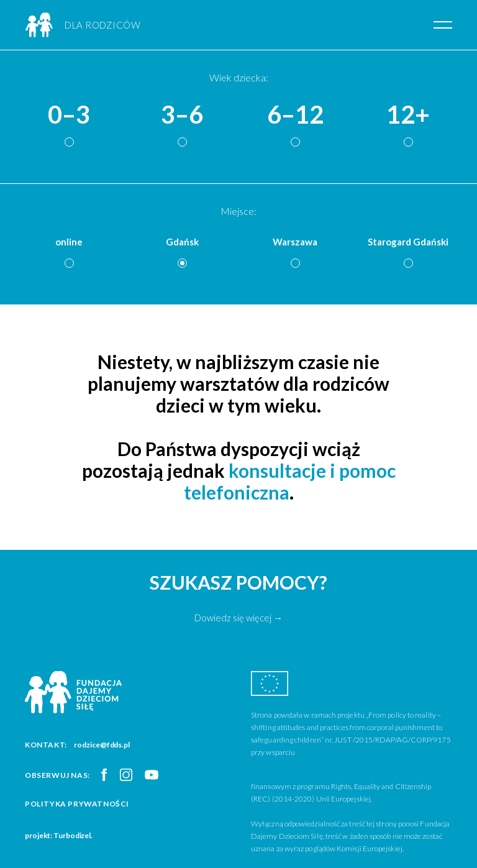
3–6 (182, 115)
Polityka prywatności (77, 804)
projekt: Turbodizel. (59, 835)
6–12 (295, 115)
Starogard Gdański (408, 242)
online (69, 242)
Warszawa (295, 242)
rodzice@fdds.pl (102, 745)
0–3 (69, 115)
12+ (408, 115)
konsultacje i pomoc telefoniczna (290, 481)
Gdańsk (182, 242)
